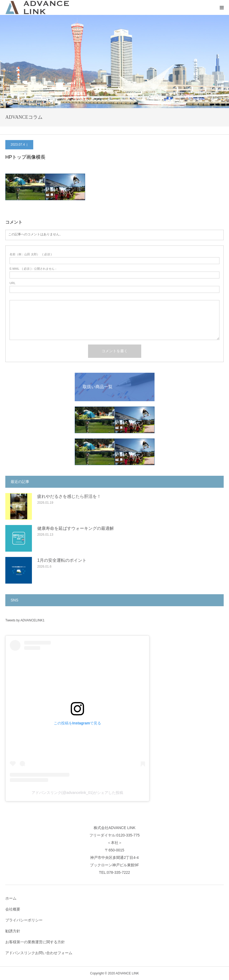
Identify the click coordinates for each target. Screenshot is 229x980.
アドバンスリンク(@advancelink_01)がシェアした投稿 (78, 793)
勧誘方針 (13, 931)
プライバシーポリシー (24, 920)
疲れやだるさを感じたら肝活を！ (69, 496)
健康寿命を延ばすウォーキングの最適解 (76, 528)
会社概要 (13, 909)
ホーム (11, 898)
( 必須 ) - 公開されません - (33, 269)
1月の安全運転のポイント (62, 560)
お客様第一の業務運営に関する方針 (35, 942)
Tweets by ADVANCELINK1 (25, 620)
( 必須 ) (31, 254)
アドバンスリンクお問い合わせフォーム (39, 953)
